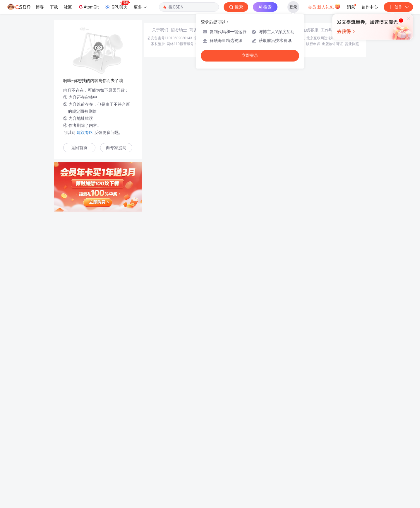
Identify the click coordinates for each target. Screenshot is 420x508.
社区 (68, 7)
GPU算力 (117, 5)
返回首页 (79, 148)
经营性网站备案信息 (289, 460)
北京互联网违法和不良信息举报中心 (335, 460)
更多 (140, 7)
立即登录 (250, 56)
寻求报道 (216, 452)
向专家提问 (116, 148)
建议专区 (85, 132)
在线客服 (310, 452)
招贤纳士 (179, 452)
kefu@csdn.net (280, 452)
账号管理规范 (268, 466)
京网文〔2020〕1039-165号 (250, 460)
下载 (54, 7)
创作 (398, 7)
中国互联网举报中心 (211, 466)
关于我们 (160, 452)
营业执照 (352, 466)
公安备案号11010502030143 (170, 460)
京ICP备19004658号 (210, 460)
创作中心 (370, 7)
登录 (293, 7)
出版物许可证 (332, 466)
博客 (40, 7)
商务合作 (198, 452)
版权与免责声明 (292, 466)
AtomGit (88, 7)
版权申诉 (313, 466)
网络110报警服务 (180, 466)
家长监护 (158, 466)
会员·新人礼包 (324, 6)
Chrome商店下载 (242, 466)
